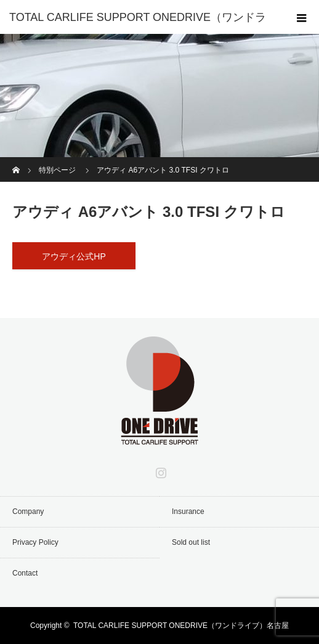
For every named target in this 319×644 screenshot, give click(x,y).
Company (28, 512)
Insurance (188, 512)
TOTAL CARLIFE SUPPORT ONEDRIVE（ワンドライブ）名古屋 (181, 626)
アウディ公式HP (74, 256)
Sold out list (191, 542)
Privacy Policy (35, 542)
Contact (25, 573)
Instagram (159, 470)
